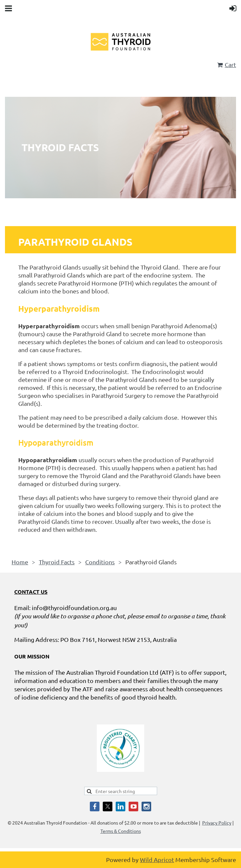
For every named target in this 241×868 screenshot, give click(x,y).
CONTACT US (31, 592)
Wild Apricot (157, 860)
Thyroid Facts (57, 562)
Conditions (100, 562)
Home (20, 562)
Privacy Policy (217, 823)
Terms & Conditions (121, 831)
